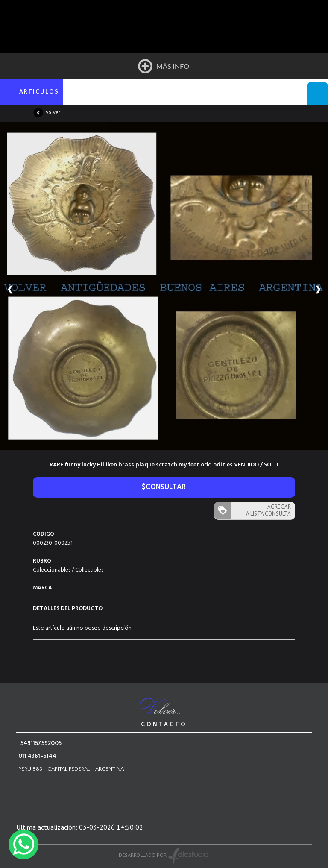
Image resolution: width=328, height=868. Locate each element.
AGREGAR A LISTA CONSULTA (268, 510)
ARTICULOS (39, 92)
